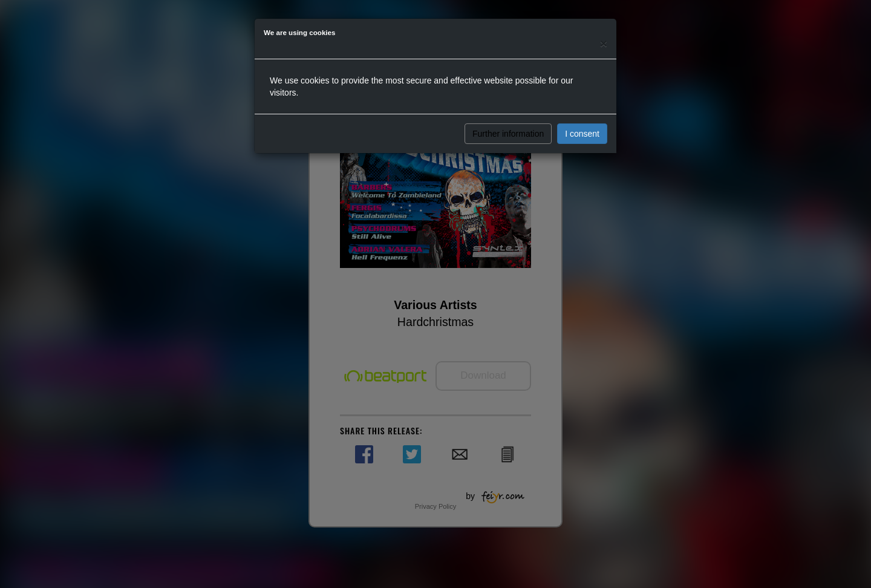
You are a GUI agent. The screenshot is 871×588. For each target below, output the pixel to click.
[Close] (604, 43)
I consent (582, 134)
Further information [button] (508, 134)
